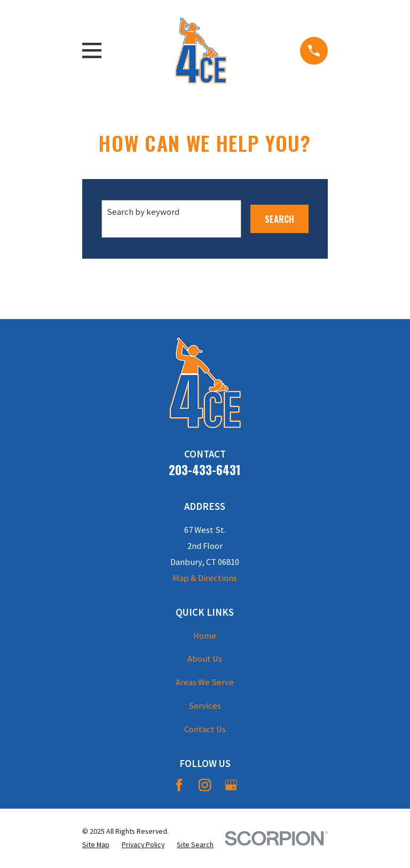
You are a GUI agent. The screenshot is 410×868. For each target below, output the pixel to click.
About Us (205, 659)
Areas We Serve (205, 682)
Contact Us (205, 729)
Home (205, 636)
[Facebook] (179, 785)
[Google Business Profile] (231, 785)
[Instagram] (205, 785)
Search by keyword (143, 212)
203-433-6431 (205, 470)
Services (205, 706)
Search (279, 219)
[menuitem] (96, 845)
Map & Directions (205, 578)
